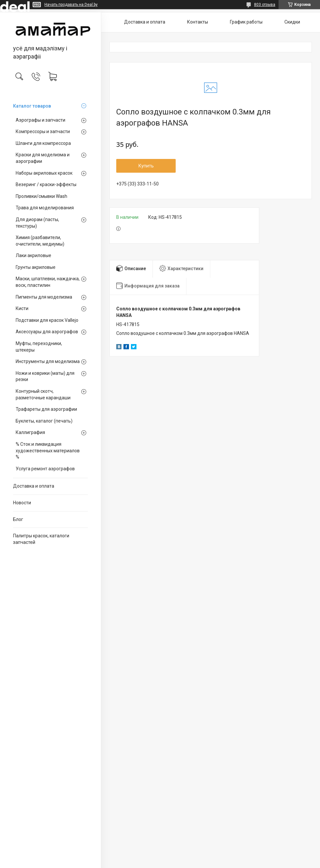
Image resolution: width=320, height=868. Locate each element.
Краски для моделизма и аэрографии (43, 158)
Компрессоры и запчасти (43, 131)
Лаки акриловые (33, 255)
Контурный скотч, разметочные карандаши (43, 394)
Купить (146, 166)
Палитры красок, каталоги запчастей (41, 539)
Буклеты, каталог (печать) (44, 421)
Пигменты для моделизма (44, 297)
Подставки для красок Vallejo (47, 320)
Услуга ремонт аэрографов (45, 469)
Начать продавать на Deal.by (71, 5)
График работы (246, 22)
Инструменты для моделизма (48, 361)
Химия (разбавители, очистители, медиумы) (40, 241)
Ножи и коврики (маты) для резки (45, 376)
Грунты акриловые (36, 267)
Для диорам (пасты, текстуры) (37, 223)
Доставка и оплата (34, 486)
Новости (22, 503)
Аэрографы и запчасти (40, 120)
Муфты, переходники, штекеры (39, 347)
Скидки (292, 22)
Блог (18, 519)
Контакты (198, 22)
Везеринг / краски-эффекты (46, 184)
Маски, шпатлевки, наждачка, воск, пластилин (48, 282)
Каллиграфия (30, 432)
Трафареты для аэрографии (46, 409)
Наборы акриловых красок (44, 173)
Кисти (22, 308)
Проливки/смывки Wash (41, 196)
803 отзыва (265, 5)
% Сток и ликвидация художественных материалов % (48, 451)
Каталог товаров (32, 106)
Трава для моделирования (45, 208)
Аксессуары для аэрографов (47, 332)
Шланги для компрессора (43, 143)
